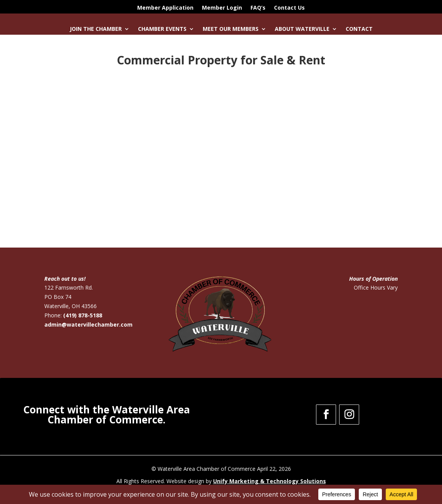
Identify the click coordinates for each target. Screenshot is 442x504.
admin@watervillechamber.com (88, 324)
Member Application (165, 8)
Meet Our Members (231, 29)
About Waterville (302, 29)
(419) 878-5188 (83, 315)
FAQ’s (258, 8)
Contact (359, 29)
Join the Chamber (96, 29)
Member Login (222, 8)
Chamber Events (162, 29)
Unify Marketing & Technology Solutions (270, 481)
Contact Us (289, 8)
